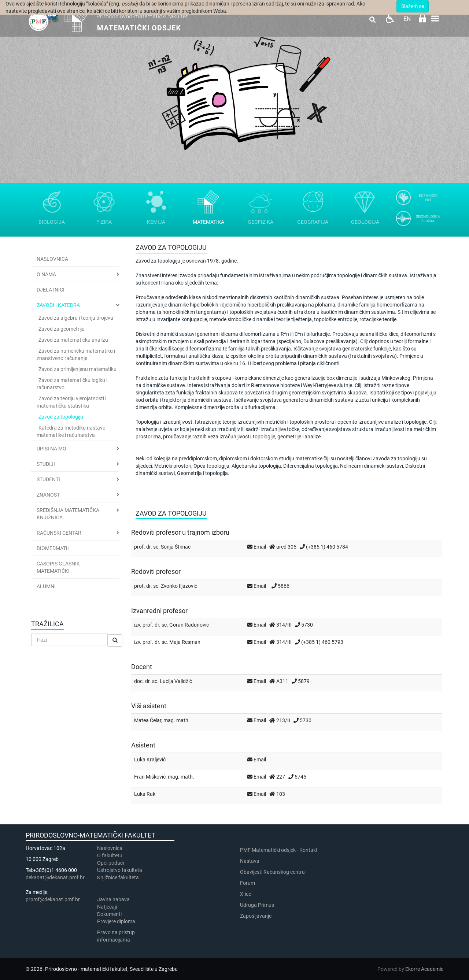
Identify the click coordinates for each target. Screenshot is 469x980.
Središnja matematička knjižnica (68, 514)
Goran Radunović (189, 625)
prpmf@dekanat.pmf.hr (53, 899)
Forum (248, 883)
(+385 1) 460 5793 (322, 642)
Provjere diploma (116, 921)
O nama (46, 274)
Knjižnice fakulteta (118, 877)
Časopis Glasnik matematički (58, 567)
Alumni (46, 586)
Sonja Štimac (176, 547)
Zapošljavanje (256, 916)
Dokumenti (109, 914)
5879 (304, 681)
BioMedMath (53, 548)
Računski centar (59, 533)
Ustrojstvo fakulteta (120, 870)
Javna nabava (113, 899)
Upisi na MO (51, 449)
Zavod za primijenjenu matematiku (77, 369)
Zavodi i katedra (58, 305)
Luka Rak (145, 794)
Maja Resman (185, 642)
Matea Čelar (148, 720)
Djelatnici (51, 290)
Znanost (48, 495)
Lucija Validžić (176, 681)
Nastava (250, 861)
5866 (284, 586)
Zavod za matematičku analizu (73, 340)
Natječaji (107, 907)
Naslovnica (52, 259)
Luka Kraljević (150, 760)
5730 (307, 625)
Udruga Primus (257, 905)
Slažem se (413, 6)
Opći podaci (110, 863)
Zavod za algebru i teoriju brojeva (76, 318)
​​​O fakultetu (110, 855)
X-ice (245, 894)
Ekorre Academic (424, 969)
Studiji (46, 464)
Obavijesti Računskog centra (272, 872)
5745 (300, 777)
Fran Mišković (150, 777)
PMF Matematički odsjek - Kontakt (279, 850)
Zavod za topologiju (61, 417)
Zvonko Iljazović (179, 586)
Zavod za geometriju (62, 329)
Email (260, 547)
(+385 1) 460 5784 (327, 547)
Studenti (48, 479)
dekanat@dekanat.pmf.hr (55, 877)
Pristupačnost (390, 18)
